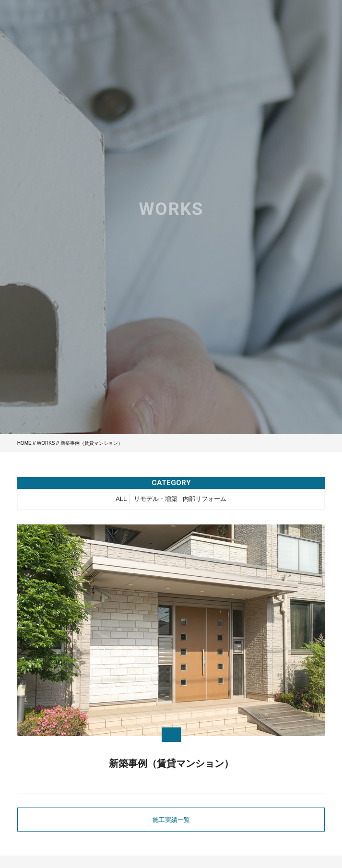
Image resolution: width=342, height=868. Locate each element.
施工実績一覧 (171, 820)
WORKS (46, 443)
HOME (24, 443)
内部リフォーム (205, 500)
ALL (121, 500)
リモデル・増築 (156, 500)
